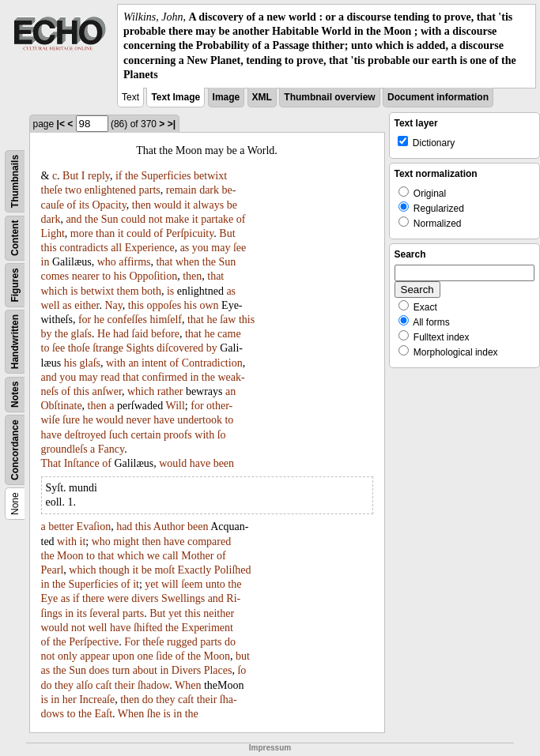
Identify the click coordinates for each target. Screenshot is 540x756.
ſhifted (148, 628)
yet (151, 584)
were (117, 598)
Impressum (270, 748)
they (64, 685)
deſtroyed (85, 435)
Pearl (53, 570)
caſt (104, 685)
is (74, 291)
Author (169, 527)
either (87, 305)
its (84, 205)
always (208, 205)
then (142, 205)
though (114, 570)
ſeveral (104, 613)
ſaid (140, 334)
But (70, 176)
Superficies (166, 176)
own (209, 305)
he (99, 320)
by (47, 334)
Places (218, 670)
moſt (164, 570)
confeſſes (128, 320)
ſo (222, 435)
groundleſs (64, 449)
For (132, 642)
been (224, 463)
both (151, 291)
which (55, 291)
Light (53, 233)
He (104, 334)
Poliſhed (233, 570)
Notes (15, 395)
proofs (178, 435)
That (51, 463)
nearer (86, 276)
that (164, 262)
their (125, 685)
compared (209, 542)
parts (150, 190)
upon (123, 656)
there (93, 598)
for (85, 320)
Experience (150, 248)
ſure (71, 420)
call (171, 556)
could (133, 219)
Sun (110, 219)
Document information (438, 97)
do (230, 642)
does (100, 670)
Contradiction (212, 363)
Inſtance (82, 463)
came (229, 334)
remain (181, 190)
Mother (197, 556)
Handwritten (15, 342)
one (145, 656)
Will (176, 406)
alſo (85, 685)
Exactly (195, 570)
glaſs (81, 334)
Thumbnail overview (329, 97)
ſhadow (153, 685)
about (145, 670)
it (187, 205)
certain (145, 435)
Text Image (176, 97)
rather (170, 391)
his (120, 276)
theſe (52, 190)
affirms (134, 262)
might (126, 542)
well (51, 305)
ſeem (192, 584)
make (177, 219)
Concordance (15, 450)
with (116, 363)
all (116, 248)
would (167, 205)
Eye (50, 598)
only (68, 656)
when (187, 262)
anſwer (107, 391)
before (165, 334)
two (73, 190)
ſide (164, 656)
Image (227, 97)
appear (94, 656)
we (153, 556)
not (156, 219)
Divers (186, 670)
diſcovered (180, 348)
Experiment (208, 628)
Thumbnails (15, 181)
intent (154, 363)
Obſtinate (62, 406)
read (110, 377)
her (70, 700)
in (45, 262)
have (164, 420)
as (185, 248)
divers (145, 598)
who (107, 262)
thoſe (79, 348)
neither (219, 613)
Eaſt (104, 714)
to (106, 276)
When (188, 685)
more (82, 233)
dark (209, 190)
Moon (70, 556)
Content (15, 237)
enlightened (110, 190)
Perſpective (94, 642)
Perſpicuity (190, 233)
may (221, 248)
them (128, 291)
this (49, 248)
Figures (15, 285)
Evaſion (94, 527)
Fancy (111, 449)
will (170, 584)
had (121, 334)
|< (61, 124)
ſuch (119, 435)
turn (121, 670)
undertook (200, 420)
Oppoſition (153, 276)
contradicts (83, 248)
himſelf (166, 320)
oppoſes (164, 305)
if (119, 176)
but (243, 656)
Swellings (183, 598)
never (139, 420)
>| (172, 124)
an (133, 363)
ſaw (228, 320)
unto (215, 584)
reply (99, 176)
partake (217, 219)
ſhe (154, 714)
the (132, 176)
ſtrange (108, 348)
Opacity (109, 205)
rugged (182, 642)
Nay (113, 305)
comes (55, 276)
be (232, 205)
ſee (240, 248)
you (200, 248)
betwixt (210, 176)
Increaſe (97, 700)
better (61, 527)
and (74, 219)
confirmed (164, 377)
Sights (140, 348)
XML (262, 97)
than (105, 233)
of (72, 205)
